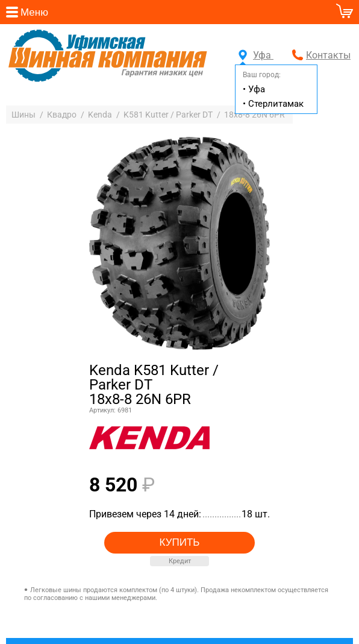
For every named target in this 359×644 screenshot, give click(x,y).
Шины (23, 115)
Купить (180, 542)
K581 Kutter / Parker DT (168, 115)
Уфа (256, 55)
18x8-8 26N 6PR (254, 115)
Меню (34, 12)
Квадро (62, 115)
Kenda (100, 115)
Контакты (328, 55)
